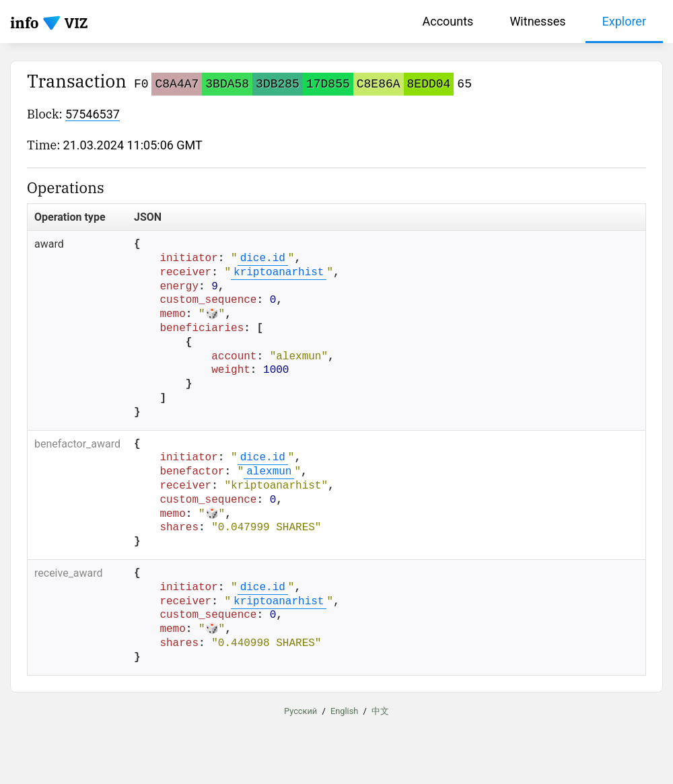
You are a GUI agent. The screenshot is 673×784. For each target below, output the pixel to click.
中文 (380, 710)
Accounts (448, 21)
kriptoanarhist (279, 273)
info (25, 23)
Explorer (625, 21)
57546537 (93, 114)
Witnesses (537, 21)
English (344, 710)
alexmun (269, 472)
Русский (300, 710)
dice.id (263, 258)
